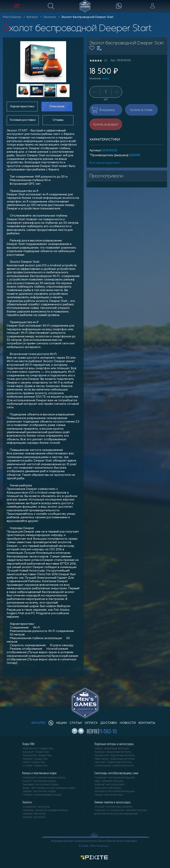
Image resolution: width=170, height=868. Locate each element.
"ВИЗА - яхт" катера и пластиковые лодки (49, 788)
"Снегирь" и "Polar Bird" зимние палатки (121, 810)
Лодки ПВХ (28, 744)
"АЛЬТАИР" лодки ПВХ (36, 752)
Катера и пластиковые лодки (39, 773)
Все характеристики (104, 163)
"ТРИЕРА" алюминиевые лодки (42, 795)
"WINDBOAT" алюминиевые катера (44, 778)
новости (128, 723)
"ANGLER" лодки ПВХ (35, 759)
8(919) (102, 731)
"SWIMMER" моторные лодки (40, 785)
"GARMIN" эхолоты (34, 814)
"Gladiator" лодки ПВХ (37, 756)
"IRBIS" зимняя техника (109, 781)
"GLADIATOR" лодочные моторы (114, 756)
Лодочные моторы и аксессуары (114, 744)
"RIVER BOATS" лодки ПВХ (38, 749)
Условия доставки (23, 120)
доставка (109, 723)
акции (58, 723)
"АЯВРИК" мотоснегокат (109, 785)
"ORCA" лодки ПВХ (34, 762)
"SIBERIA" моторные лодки (39, 792)
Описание (57, 107)
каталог (39, 723)
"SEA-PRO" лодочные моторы (113, 762)
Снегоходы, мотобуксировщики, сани (116, 773)
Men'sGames (12, 17)
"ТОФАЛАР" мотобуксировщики (115, 778)
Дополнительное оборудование (116, 814)
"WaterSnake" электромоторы (114, 766)
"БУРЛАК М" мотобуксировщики (114, 792)
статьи (76, 723)
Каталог (32, 17)
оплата (91, 723)
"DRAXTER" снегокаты (108, 788)
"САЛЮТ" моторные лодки (39, 781)
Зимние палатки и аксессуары (112, 802)
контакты (147, 723)
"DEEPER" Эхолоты (34, 817)
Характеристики (22, 107)
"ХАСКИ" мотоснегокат (109, 795)
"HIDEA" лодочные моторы (111, 749)
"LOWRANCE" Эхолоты (36, 807)
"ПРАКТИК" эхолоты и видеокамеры (45, 810)
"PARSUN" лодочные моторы (113, 752)
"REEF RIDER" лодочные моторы (114, 759)
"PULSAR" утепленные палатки (113, 807)
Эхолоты (50, 17)
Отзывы (58, 120)
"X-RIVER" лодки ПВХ (35, 766)
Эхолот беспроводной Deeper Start (87, 17)
